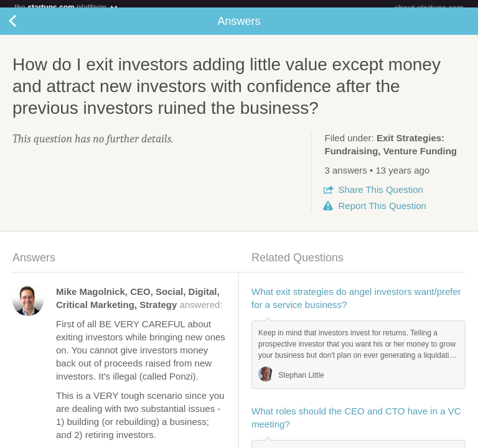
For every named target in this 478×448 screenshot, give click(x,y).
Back (25, 29)
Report (382, 213)
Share (380, 197)
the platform (67, 7)
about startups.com (429, 8)
